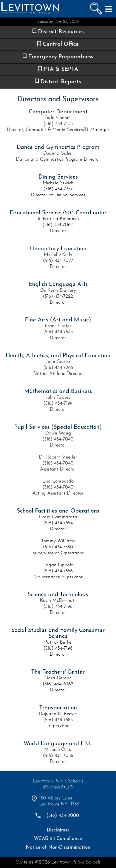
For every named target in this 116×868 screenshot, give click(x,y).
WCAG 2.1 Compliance (58, 839)
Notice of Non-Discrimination (58, 848)
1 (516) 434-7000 (61, 816)
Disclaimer (58, 830)
